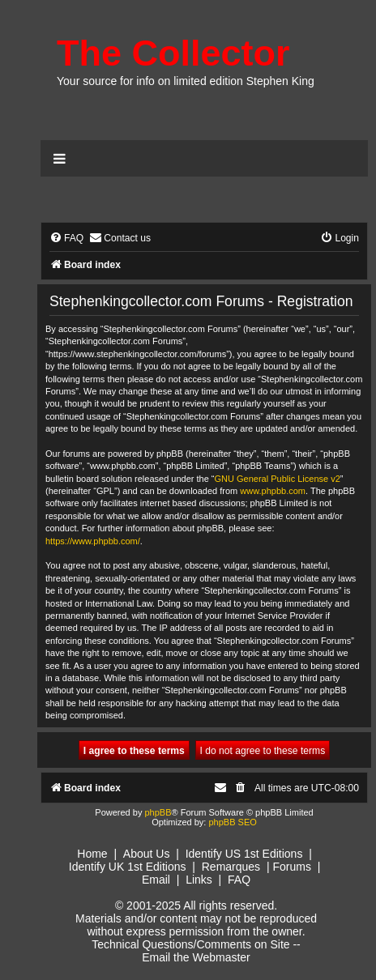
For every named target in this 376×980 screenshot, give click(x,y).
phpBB (158, 812)
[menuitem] (66, 239)
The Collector (173, 53)
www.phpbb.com (273, 491)
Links (199, 880)
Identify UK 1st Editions (128, 867)
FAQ (239, 880)
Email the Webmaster (196, 957)
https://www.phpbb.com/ (93, 541)
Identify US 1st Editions (244, 854)
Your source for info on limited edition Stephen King (186, 81)
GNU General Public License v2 (278, 479)
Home (92, 854)
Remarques (231, 867)
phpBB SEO (232, 822)
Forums (291, 867)
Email (156, 880)
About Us (147, 854)
